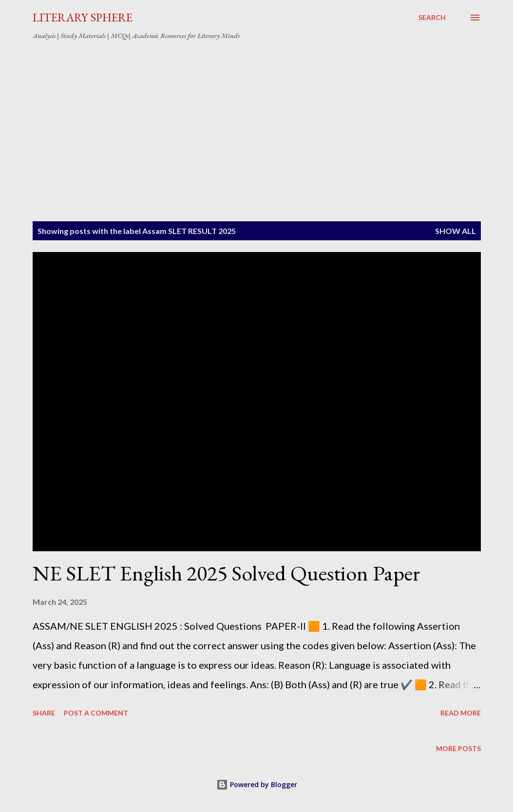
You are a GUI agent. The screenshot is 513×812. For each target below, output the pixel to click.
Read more (461, 713)
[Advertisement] (256, 121)
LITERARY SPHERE (83, 17)
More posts (458, 748)
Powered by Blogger (257, 784)
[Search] (432, 18)
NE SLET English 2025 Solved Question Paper (226, 573)
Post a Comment (96, 713)
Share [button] (44, 713)
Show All (456, 231)
